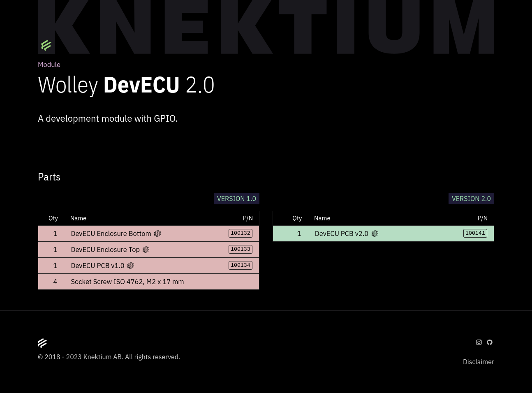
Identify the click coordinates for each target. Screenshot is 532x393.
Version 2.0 (471, 199)
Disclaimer (479, 362)
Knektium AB (103, 357)
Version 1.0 (237, 199)
